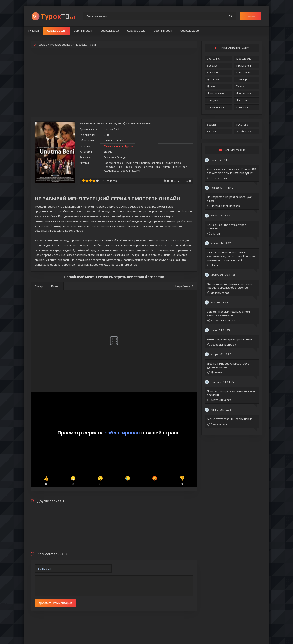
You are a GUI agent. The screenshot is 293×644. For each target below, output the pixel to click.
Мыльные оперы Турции (119, 146)
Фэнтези (242, 100)
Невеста (214, 265)
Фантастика (244, 93)
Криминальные (216, 107)
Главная (34, 31)
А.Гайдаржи (244, 132)
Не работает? (183, 286)
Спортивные (244, 73)
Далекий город (219, 293)
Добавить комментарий (55, 603)
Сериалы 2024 (83, 31)
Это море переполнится (224, 320)
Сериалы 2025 (56, 31)
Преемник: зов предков (224, 206)
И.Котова (242, 125)
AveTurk (212, 132)
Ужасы (240, 86)
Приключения (245, 66)
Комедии (213, 100)
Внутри (214, 234)
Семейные (243, 107)
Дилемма (215, 372)
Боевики (212, 66)
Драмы (211, 86)
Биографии (214, 59)
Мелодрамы (244, 59)
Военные (212, 73)
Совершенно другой (222, 345)
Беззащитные (218, 424)
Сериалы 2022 (136, 31)
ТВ (58, 16)
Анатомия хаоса (219, 400)
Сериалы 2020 (190, 31)
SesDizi (211, 125)
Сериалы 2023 (110, 31)
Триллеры (243, 79)
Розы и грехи (217, 178)
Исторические (216, 93)
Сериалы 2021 (163, 31)
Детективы (214, 79)
